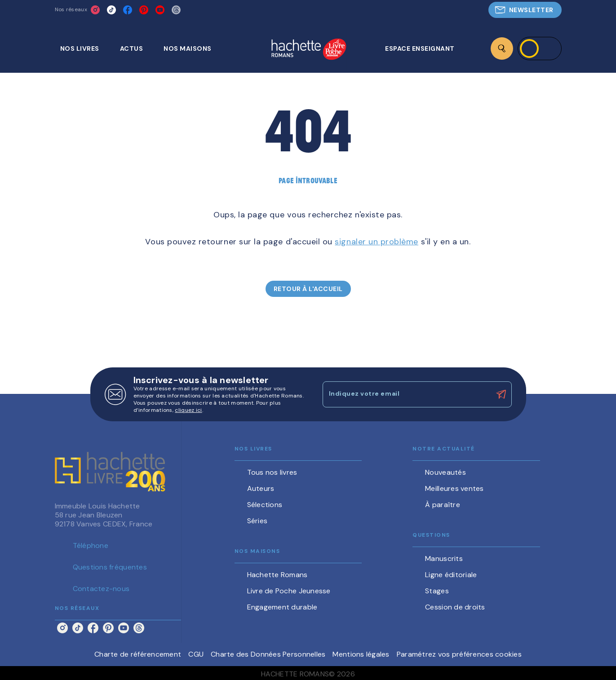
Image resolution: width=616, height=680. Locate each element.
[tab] (85, 49)
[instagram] (95, 10)
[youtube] (160, 10)
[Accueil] (309, 50)
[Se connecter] (540, 49)
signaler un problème (377, 242)
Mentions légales (361, 654)
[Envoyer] (501, 394)
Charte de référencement (138, 654)
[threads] (176, 10)
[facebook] (128, 10)
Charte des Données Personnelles (268, 654)
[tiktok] (111, 10)
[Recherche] (502, 49)
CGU (196, 654)
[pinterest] (144, 10)
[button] (525, 10)
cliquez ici (188, 410)
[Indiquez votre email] (406, 394)
